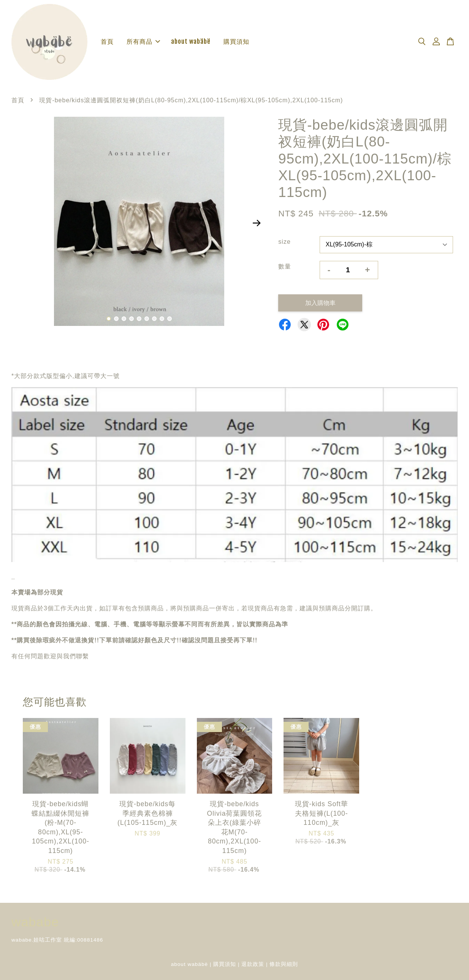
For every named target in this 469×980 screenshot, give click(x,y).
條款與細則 (284, 964)
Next (257, 223)
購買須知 (236, 41)
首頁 (107, 41)
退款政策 (253, 964)
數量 (285, 266)
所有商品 (143, 41)
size (284, 242)
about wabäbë (191, 41)
